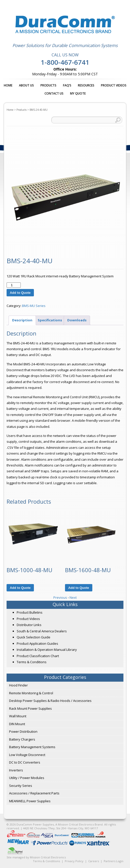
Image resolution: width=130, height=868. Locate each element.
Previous (60, 597)
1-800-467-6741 (65, 62)
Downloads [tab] (77, 320)
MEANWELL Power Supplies (30, 801)
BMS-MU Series (34, 306)
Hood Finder (18, 685)
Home (8, 85)
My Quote (78, 93)
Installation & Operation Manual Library (47, 650)
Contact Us (54, 93)
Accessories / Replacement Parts (34, 793)
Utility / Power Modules (27, 778)
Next (73, 597)
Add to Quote (20, 293)
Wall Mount (18, 716)
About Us (26, 85)
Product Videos (114, 85)
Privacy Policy (74, 861)
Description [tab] (22, 320)
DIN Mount (17, 724)
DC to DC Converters (25, 762)
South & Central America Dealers (42, 631)
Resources (86, 85)
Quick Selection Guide (34, 637)
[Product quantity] (14, 285)
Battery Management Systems (32, 747)
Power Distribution (23, 731)
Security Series (21, 786)
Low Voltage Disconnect (27, 755)
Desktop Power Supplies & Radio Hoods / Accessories (50, 701)
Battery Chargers (22, 739)
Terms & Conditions (32, 662)
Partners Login (114, 861)
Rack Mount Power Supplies (30, 708)
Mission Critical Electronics (48, 857)
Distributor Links (29, 625)
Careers (94, 861)
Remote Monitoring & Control (31, 693)
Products (48, 85)
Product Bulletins (30, 612)
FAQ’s (67, 85)
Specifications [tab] (50, 320)
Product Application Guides (37, 643)
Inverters (16, 770)
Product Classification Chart (38, 656)
